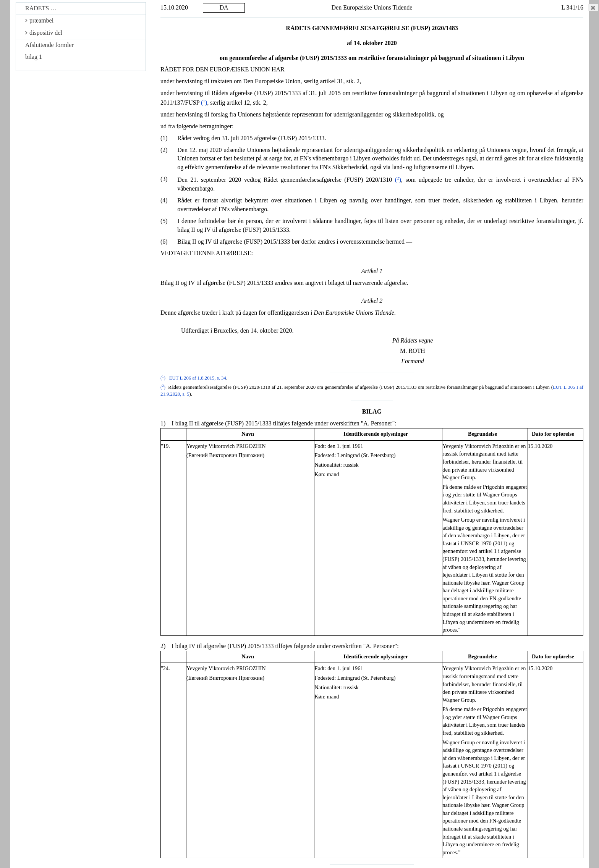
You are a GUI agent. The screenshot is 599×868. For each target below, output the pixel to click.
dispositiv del (44, 33)
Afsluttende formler (49, 45)
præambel (39, 20)
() (204, 103)
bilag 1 (34, 57)
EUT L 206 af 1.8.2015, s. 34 (198, 378)
